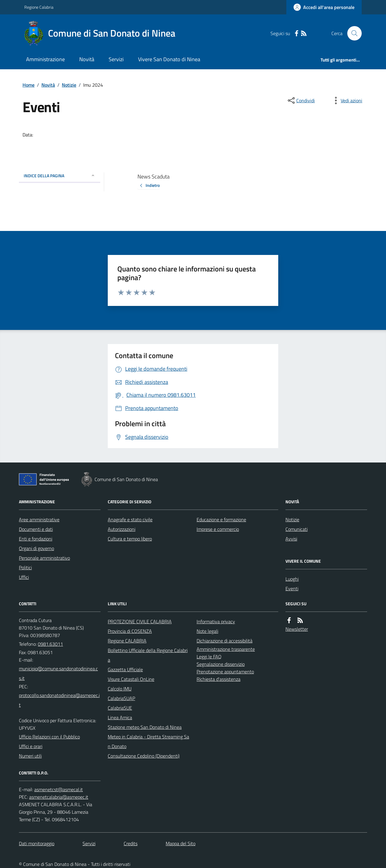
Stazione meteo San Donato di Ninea (145, 727)
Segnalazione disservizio (221, 664)
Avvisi (291, 539)
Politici (25, 567)
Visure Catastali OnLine (131, 679)
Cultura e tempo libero (130, 539)
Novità (87, 59)
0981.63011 (50, 644)
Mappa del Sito (181, 843)
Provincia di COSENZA (130, 631)
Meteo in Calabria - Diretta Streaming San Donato (148, 741)
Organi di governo (36, 548)
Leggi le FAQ (209, 657)
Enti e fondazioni (36, 539)
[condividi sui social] (301, 100)
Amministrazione (45, 59)
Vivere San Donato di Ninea (169, 59)
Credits (131, 843)
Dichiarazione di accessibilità (225, 641)
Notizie (69, 85)
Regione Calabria (39, 7)
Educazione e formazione (221, 519)
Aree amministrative (39, 519)
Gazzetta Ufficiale (125, 669)
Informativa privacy (216, 621)
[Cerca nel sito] (352, 33)
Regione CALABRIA (127, 641)
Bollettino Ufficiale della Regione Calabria (148, 655)
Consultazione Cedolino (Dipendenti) (144, 756)
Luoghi (292, 579)
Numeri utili (30, 756)
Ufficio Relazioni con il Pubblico (49, 737)
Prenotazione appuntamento (225, 672)
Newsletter (297, 629)
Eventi (292, 588)
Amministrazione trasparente (226, 649)
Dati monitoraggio (37, 843)
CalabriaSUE (120, 708)
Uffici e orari (31, 746)
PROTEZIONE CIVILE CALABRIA (140, 621)
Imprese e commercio (218, 529)
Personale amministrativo (44, 558)
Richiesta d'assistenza (219, 679)
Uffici (24, 577)
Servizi (116, 59)
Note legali (207, 631)
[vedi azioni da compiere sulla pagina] (347, 100)
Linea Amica (120, 717)
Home (29, 85)
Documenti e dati (36, 529)
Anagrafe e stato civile (130, 519)
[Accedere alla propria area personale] (324, 7)
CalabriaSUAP (121, 698)
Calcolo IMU (120, 689)
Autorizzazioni (122, 529)
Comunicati (297, 529)
